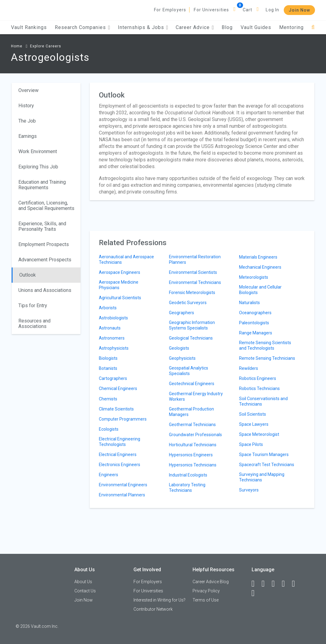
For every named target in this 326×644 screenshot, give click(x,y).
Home (17, 46)
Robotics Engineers (258, 378)
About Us (83, 582)
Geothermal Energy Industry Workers (196, 396)
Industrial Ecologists (188, 475)
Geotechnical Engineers (192, 384)
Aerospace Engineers (120, 272)
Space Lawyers (254, 424)
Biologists (108, 358)
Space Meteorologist (259, 434)
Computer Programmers (123, 419)
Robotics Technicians (259, 388)
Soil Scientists (253, 414)
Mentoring (291, 27)
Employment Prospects (44, 244)
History (26, 106)
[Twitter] (276, 584)
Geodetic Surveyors (188, 303)
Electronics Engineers (120, 465)
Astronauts (110, 328)
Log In (272, 10)
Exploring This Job (38, 167)
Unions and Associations (45, 290)
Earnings (28, 136)
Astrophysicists (114, 348)
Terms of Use (206, 600)
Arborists (108, 308)
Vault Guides (256, 27)
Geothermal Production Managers (191, 412)
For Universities (211, 10)
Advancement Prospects (45, 260)
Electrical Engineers (118, 454)
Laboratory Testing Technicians (187, 488)
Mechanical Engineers (260, 267)
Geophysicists (182, 358)
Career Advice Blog (211, 582)
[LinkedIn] (266, 584)
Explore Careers (46, 46)
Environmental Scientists (193, 272)
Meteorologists (254, 277)
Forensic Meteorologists (192, 293)
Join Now (299, 10)
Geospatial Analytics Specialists (189, 371)
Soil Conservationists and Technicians (263, 401)
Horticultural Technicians (193, 445)
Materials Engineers (258, 257)
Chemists (108, 399)
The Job (27, 121)
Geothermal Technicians (192, 425)
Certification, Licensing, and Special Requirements (46, 206)
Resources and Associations (34, 324)
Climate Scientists (116, 409)
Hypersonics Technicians (193, 465)
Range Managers (256, 333)
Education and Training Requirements (42, 185)
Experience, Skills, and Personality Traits (42, 226)
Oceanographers (255, 313)
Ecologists (109, 429)
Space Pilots (251, 444)
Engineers (109, 475)
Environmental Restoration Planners (195, 259)
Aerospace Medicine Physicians (119, 285)
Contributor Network (153, 609)
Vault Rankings (29, 27)
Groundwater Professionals (195, 435)
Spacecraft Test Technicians (267, 465)
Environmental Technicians (195, 282)
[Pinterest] (296, 584)
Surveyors (249, 490)
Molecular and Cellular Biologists (260, 290)
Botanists (108, 368)
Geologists (179, 348)
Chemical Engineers (118, 388)
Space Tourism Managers (264, 454)
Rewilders (249, 368)
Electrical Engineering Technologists (120, 442)
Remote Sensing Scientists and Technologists (265, 345)
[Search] (313, 27)
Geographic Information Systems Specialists (192, 325)
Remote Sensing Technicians (267, 358)
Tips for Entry (33, 305)
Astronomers (112, 338)
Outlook (28, 275)
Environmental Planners (122, 495)
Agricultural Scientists (120, 298)
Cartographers (113, 378)
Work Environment (38, 151)
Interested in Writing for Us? (159, 600)
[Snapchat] (256, 593)
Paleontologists (254, 323)
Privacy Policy (206, 591)
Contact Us (85, 591)
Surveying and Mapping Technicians (262, 477)
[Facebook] (256, 584)
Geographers (182, 313)
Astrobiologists (113, 318)
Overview (28, 90)
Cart (248, 10)
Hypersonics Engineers (191, 455)
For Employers (170, 10)
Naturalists (249, 303)
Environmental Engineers (123, 485)
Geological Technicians (191, 338)
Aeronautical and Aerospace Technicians (126, 259)
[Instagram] (286, 584)
